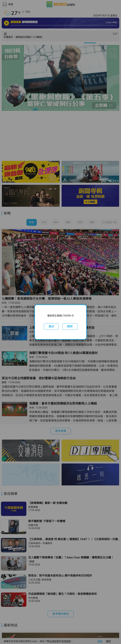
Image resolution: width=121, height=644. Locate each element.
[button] (51, 327)
